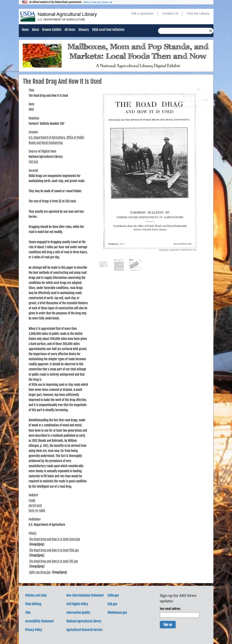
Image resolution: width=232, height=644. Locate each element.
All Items (70, 30)
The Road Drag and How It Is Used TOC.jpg (54, 561)
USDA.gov (113, 595)
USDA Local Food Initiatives (108, 30)
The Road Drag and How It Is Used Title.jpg (54, 550)
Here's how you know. (96, 2)
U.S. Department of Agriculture (61, 20)
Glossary (84, 30)
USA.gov (112, 604)
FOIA (28, 613)
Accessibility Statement (40, 621)
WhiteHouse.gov (117, 613)
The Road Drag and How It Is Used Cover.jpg (55, 539)
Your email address (170, 609)
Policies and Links (36, 595)
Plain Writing (33, 604)
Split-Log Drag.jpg (40, 572)
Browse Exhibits (52, 30)
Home (25, 30)
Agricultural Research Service (85, 630)
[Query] (186, 31)
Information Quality (78, 613)
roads (32, 500)
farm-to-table (37, 511)
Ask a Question (142, 13)
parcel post (35, 505)
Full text (33, 162)
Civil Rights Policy (77, 604)
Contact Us (170, 13)
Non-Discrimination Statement (85, 595)
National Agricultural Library (67, 14)
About (36, 30)
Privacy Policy (34, 630)
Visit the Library (198, 13)
